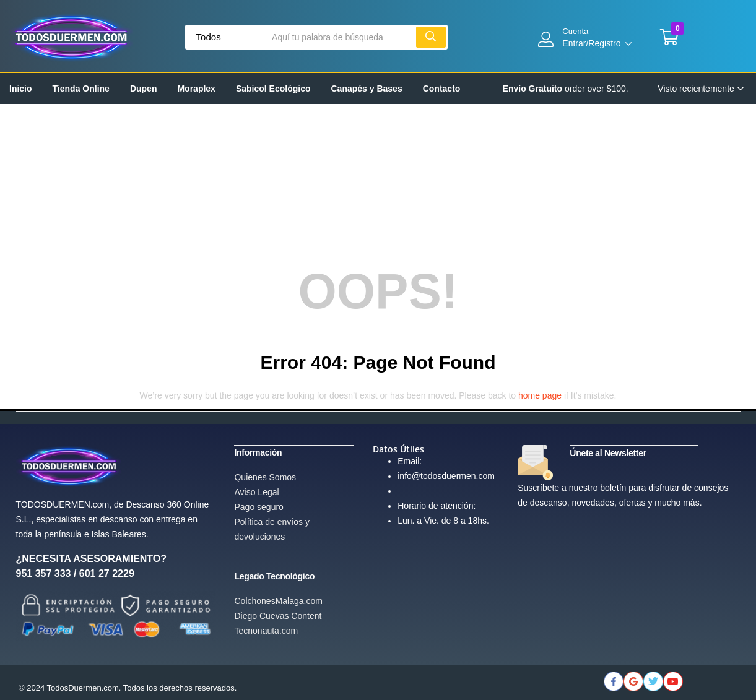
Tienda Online (81, 89)
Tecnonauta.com (266, 629)
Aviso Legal (256, 491)
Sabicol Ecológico (273, 89)
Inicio (21, 89)
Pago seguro (259, 506)
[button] (669, 37)
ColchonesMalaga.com (278, 600)
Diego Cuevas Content (278, 615)
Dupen (144, 89)
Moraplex (196, 89)
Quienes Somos (265, 477)
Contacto (442, 89)
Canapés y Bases (367, 89)
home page (540, 395)
